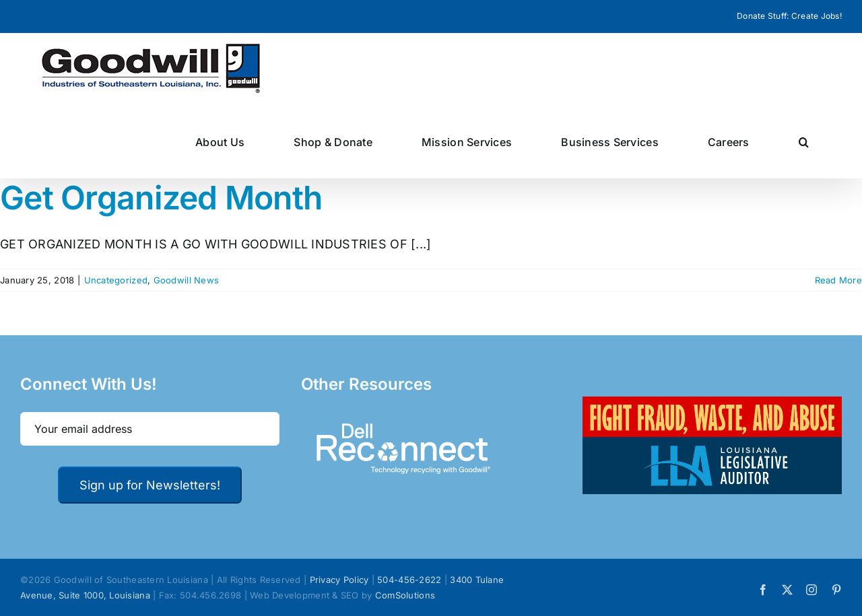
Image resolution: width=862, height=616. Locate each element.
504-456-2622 (409, 580)
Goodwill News (187, 280)
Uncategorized (116, 280)
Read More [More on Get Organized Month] (838, 280)
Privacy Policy (339, 580)
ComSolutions (405, 595)
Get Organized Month (161, 198)
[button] (804, 142)
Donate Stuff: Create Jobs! (789, 16)
